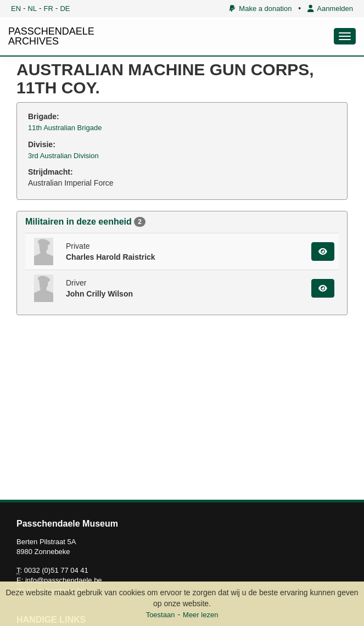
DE (65, 9)
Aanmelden (330, 9)
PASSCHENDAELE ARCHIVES (51, 36)
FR (49, 9)
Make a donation (261, 9)
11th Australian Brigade (65, 128)
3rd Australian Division (63, 156)
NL (33, 9)
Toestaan (161, 615)
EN (16, 9)
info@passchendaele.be (64, 580)
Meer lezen (200, 615)
